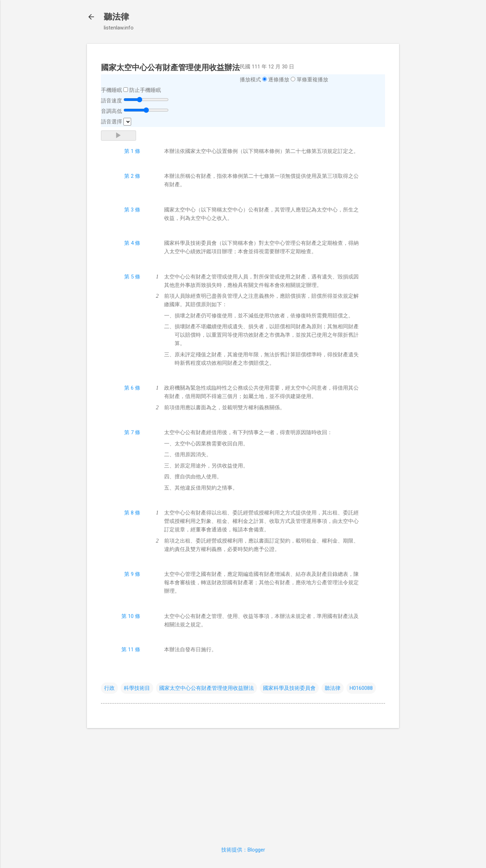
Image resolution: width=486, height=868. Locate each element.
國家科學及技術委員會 (289, 688)
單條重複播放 (312, 80)
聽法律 (116, 17)
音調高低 (112, 111)
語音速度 (112, 101)
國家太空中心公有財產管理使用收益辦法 (207, 688)
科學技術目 (137, 688)
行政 (109, 688)
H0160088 (361, 688)
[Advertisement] (243, 783)
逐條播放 (279, 80)
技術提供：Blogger (243, 850)
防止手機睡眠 (145, 90)
